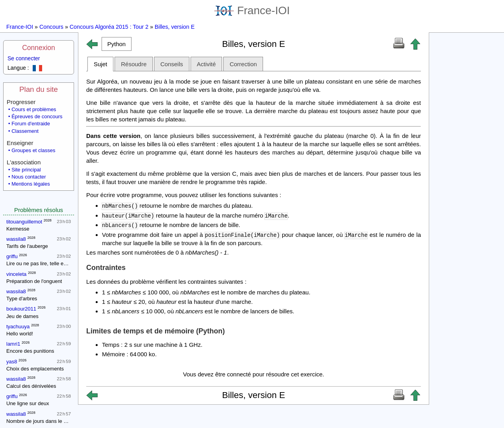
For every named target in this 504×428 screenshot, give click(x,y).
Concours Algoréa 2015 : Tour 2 (109, 27)
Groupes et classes (33, 150)
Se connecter (24, 58)
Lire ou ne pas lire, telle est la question (50, 263)
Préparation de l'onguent (34, 281)
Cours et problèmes (34, 109)
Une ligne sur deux (28, 403)
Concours (51, 27)
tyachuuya (18, 327)
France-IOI (252, 10)
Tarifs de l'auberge (27, 246)
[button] (117, 44)
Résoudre (134, 64)
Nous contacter (29, 177)
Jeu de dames (22, 316)
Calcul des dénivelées (31, 386)
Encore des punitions (30, 351)
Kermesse (18, 229)
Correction (243, 64)
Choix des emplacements (35, 369)
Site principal (26, 170)
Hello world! (20, 334)
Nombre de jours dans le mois (40, 421)
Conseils (172, 64)
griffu (12, 256)
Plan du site (39, 89)
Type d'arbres (22, 299)
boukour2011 (21, 309)
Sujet (100, 64)
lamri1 (13, 344)
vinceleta (16, 274)
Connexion (39, 48)
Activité (206, 64)
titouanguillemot (24, 222)
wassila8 (16, 239)
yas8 (12, 362)
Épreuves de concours (37, 116)
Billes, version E (175, 27)
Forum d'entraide (31, 124)
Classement (25, 131)
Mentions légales (31, 184)
